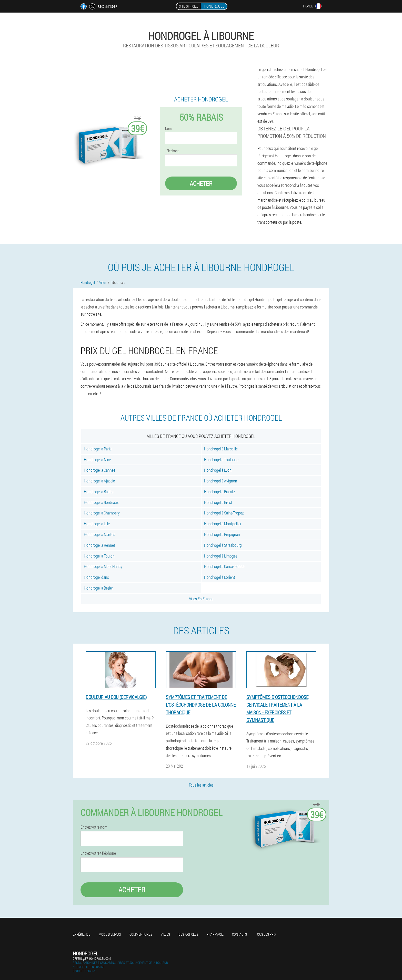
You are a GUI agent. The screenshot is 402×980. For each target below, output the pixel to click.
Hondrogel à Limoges (221, 556)
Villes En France (201, 599)
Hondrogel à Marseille (221, 449)
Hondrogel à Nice (97, 460)
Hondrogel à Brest (218, 502)
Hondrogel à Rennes (100, 545)
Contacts (239, 934)
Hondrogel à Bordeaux (101, 502)
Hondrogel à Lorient (220, 577)
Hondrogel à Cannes (100, 470)
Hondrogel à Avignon (221, 481)
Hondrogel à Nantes (99, 534)
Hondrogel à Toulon (99, 556)
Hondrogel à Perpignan (222, 534)
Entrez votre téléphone (98, 853)
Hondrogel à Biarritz (219, 492)
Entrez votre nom (94, 827)
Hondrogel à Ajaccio (99, 481)
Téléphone (172, 151)
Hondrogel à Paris (98, 449)
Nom (168, 129)
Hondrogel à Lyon (218, 470)
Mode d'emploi (110, 934)
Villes (165, 934)
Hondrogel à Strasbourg (223, 545)
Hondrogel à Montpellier (223, 524)
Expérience (82, 934)
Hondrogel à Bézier (98, 588)
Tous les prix (266, 934)
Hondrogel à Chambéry (102, 513)
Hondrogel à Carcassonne (224, 566)
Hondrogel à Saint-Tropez (224, 513)
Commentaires (141, 934)
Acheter (201, 183)
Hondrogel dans (96, 577)
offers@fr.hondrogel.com (92, 958)
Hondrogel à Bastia (99, 492)
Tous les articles (201, 785)
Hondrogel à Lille (97, 524)
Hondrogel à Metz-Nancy (103, 566)
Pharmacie (215, 934)
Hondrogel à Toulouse (221, 460)
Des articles (188, 934)
